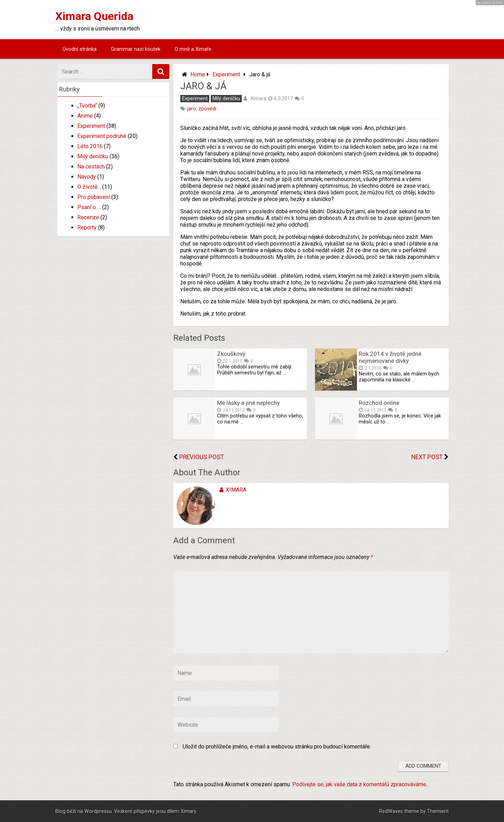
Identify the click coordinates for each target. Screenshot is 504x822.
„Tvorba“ (87, 106)
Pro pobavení (94, 197)
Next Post (427, 457)
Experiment (226, 74)
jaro (192, 109)
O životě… (89, 187)
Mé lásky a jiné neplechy (248, 403)
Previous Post (202, 457)
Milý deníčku (226, 99)
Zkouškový (231, 354)
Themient (438, 811)
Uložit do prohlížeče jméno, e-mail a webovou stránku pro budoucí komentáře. (277, 747)
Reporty (87, 227)
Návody (87, 177)
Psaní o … (89, 207)
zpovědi (207, 109)
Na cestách (91, 167)
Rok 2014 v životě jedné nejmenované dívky (390, 357)
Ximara (258, 98)
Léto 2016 (90, 146)
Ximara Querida (94, 16)
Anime (85, 116)
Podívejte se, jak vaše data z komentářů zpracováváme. (360, 784)
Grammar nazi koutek (136, 49)
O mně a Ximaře (193, 49)
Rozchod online (379, 403)
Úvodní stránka (80, 49)
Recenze (88, 217)
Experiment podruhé (102, 136)
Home (198, 74)
